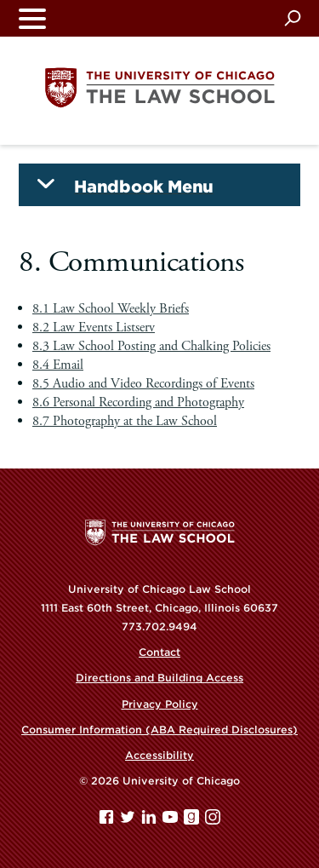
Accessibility (159, 755)
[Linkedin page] (151, 821)
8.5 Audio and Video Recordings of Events (143, 384)
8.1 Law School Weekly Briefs (111, 309)
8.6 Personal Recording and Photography (138, 402)
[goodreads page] (193, 821)
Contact (159, 652)
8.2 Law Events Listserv (94, 328)
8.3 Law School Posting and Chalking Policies (151, 346)
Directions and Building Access (159, 678)
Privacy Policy (160, 704)
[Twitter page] (129, 821)
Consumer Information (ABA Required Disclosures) (159, 730)
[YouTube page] (172, 821)
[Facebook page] (108, 821)
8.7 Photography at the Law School (125, 421)
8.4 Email (58, 365)
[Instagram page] (213, 821)
